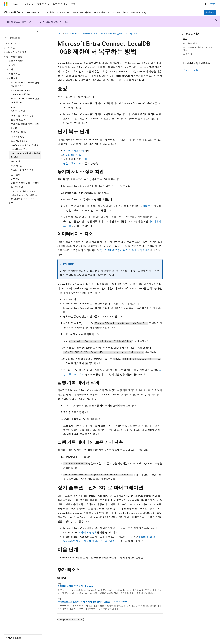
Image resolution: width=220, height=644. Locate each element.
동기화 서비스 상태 (74, 150)
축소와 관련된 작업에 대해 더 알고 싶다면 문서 (125, 250)
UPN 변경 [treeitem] (16, 179)
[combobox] (21, 38)
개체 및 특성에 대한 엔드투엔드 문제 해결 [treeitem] (25, 185)
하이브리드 (135, 33)
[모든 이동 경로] (60, 34)
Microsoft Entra (72, 33)
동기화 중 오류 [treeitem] (18, 111)
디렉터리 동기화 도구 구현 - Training (75, 586)
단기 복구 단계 (190, 43)
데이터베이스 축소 (73, 155)
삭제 (85, 159)
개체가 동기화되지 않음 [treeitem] (22, 115)
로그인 (213, 4)
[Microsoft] (6, 4)
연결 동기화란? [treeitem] (16, 61)
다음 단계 (188, 54)
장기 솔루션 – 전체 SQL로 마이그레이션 (199, 49)
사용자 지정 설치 (88, 532)
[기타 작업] (160, 34)
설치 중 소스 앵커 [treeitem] (19, 120)
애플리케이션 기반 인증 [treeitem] (22, 170)
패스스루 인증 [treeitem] (18, 136)
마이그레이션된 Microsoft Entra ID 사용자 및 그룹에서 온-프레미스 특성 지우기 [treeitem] (24, 195)
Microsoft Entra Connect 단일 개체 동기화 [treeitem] (25, 101)
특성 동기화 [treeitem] (17, 166)
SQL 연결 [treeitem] (15, 161)
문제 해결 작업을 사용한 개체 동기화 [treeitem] (25, 126)
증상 (185, 39)
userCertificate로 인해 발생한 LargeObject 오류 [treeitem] (25, 147)
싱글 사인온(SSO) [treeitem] (19, 141)
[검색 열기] (206, 4)
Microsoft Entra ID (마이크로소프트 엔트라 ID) (105, 33)
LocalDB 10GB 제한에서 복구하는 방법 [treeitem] (26, 155)
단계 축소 (148, 206)
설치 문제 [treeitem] (16, 174)
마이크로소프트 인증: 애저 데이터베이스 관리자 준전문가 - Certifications (92, 602)
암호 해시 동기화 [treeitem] (19, 132)
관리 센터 (210, 12)
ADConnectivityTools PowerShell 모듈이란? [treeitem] (21, 92)
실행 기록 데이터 (72, 163)
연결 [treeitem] (13, 107)
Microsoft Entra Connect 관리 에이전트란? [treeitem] (25, 84)
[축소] (37, 31)
